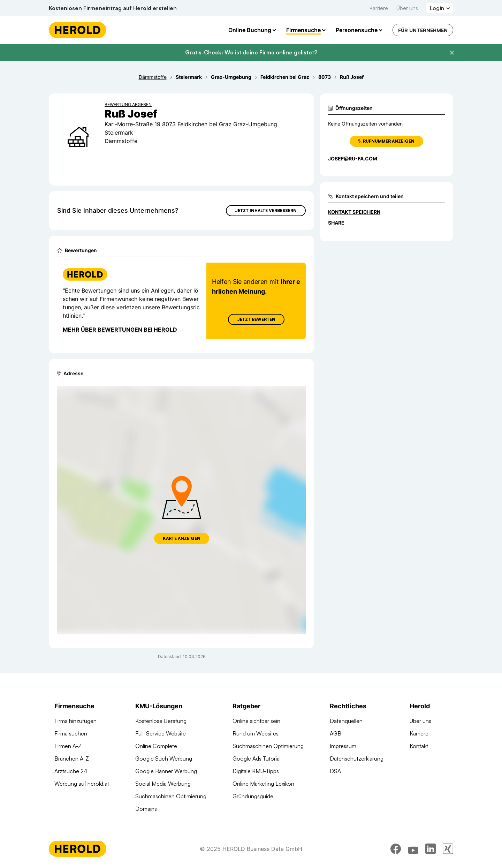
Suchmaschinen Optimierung (171, 796)
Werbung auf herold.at (82, 784)
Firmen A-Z (68, 746)
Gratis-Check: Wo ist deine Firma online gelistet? (251, 52)
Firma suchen (71, 733)
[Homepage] (78, 30)
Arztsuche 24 (71, 771)
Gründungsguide (253, 796)
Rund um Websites (256, 733)
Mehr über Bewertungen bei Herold (120, 330)
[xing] (448, 849)
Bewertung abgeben (128, 104)
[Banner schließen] (452, 53)
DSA (335, 771)
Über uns (407, 8)
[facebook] (396, 849)
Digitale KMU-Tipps (256, 771)
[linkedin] (431, 849)
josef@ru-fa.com (353, 158)
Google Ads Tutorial (257, 758)
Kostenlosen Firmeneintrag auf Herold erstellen (113, 8)
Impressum (343, 746)
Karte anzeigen (182, 538)
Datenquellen (346, 721)
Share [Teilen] (336, 223)
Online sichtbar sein (256, 721)
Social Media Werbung (163, 784)
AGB (336, 733)
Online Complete (156, 746)
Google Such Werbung (164, 758)
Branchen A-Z (72, 758)
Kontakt (419, 746)
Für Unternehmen (423, 30)
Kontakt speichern (354, 212)
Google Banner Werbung (166, 771)
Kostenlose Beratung (161, 721)
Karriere (379, 8)
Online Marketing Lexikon (263, 784)
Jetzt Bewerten (256, 319)
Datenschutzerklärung (357, 758)
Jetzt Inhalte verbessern (266, 210)
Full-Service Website (161, 733)
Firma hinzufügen (75, 721)
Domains (146, 809)
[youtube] (413, 849)
